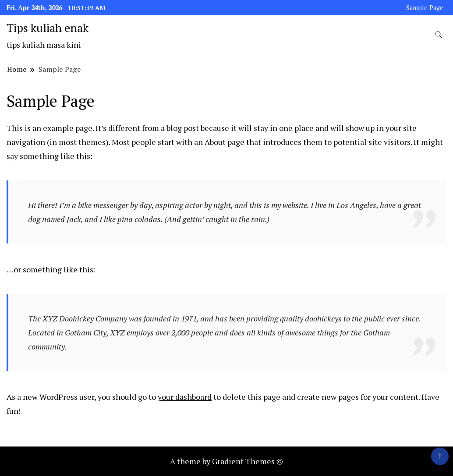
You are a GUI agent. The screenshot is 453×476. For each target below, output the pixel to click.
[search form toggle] (439, 35)
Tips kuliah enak (48, 28)
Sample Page (425, 8)
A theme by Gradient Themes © (226, 461)
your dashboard (185, 397)
